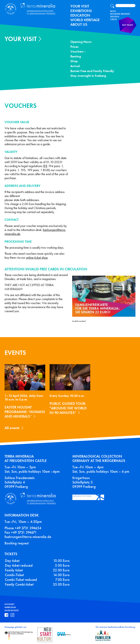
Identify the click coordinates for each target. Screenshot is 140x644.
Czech (113, 19)
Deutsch (115, 17)
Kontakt (9, 604)
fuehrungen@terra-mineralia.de (28, 537)
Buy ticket (128, 26)
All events (12, 428)
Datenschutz (12, 610)
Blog (113, 11)
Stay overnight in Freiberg (88, 76)
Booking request (17, 543)
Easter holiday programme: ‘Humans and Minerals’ (25, 412)
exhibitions (81, 11)
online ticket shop (37, 258)
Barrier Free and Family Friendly (92, 71)
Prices (74, 47)
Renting (76, 56)
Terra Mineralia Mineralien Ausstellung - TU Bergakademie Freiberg (30, 9)
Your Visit (80, 6)
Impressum (10, 607)
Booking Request (120, 14)
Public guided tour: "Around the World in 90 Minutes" (68, 408)
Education (80, 15)
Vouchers (77, 52)
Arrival (75, 66)
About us (79, 24)
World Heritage (85, 20)
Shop (74, 61)
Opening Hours (81, 42)
